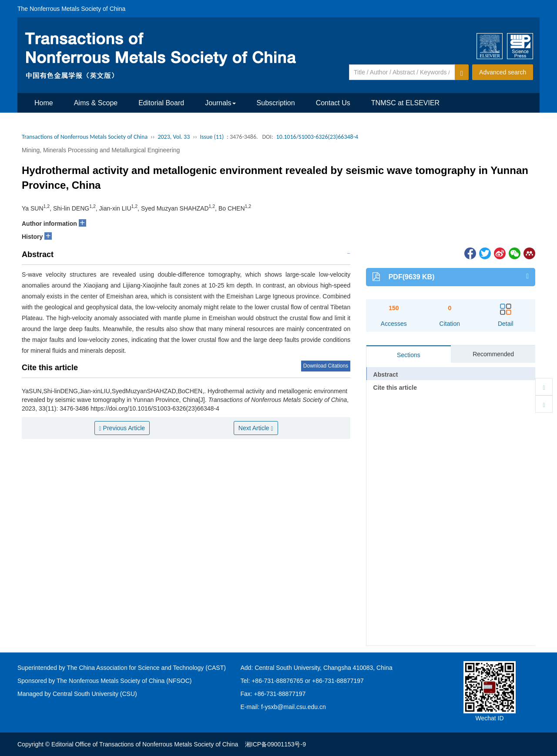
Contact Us (333, 103)
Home (44, 103)
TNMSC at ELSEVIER (405, 103)
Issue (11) (212, 137)
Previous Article (122, 428)
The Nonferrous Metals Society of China (71, 9)
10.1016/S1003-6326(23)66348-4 (317, 137)
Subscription (276, 103)
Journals (220, 103)
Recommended (493, 354)
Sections (409, 355)
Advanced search (503, 72)
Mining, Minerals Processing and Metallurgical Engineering (101, 150)
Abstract (386, 375)
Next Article (256, 428)
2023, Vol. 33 (174, 137)
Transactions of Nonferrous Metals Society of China (85, 137)
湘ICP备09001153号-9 (275, 744)
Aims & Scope (96, 103)
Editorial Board (161, 103)
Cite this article (395, 388)
